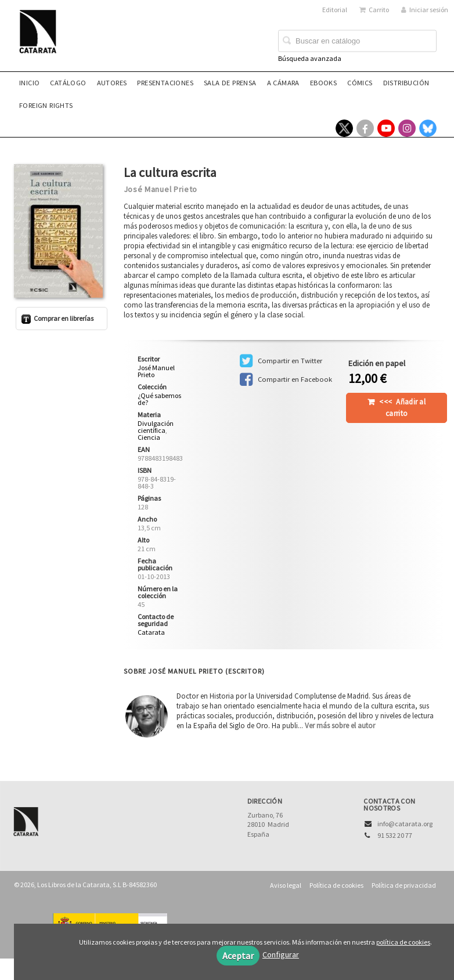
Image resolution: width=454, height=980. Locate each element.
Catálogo (68, 83)
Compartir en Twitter (281, 361)
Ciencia (149, 437)
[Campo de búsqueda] (357, 41)
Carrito (374, 10)
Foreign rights (46, 105)
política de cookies (403, 942)
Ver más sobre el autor (340, 726)
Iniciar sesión (425, 10)
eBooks (323, 83)
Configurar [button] (281, 954)
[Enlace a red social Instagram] (407, 128)
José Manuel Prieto (161, 189)
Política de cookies (336, 885)
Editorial (335, 10)
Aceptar (238, 956)
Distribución (406, 83)
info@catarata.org (405, 824)
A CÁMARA (283, 83)
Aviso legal (286, 885)
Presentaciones (165, 83)
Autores (112, 83)
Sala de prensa (230, 83)
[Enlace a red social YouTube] (386, 128)
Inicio (29, 83)
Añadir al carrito (402, 408)
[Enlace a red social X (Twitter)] (344, 128)
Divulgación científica (156, 427)
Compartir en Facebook (286, 379)
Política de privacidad (404, 885)
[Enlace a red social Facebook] (365, 128)
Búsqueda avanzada (310, 58)
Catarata (151, 632)
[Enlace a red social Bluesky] (428, 128)
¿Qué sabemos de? (159, 399)
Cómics (360, 83)
